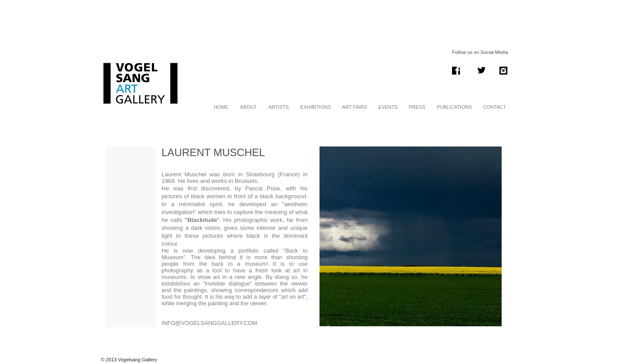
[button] (411, 236)
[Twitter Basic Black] (481, 70)
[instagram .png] (503, 71)
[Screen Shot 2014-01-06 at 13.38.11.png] (456, 71)
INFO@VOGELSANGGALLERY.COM (209, 323)
